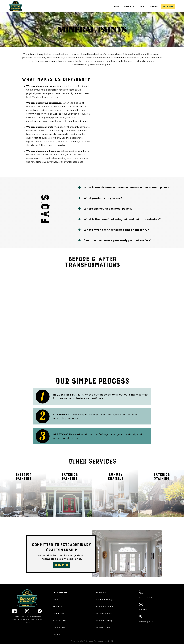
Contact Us (58, 613)
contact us (61, 565)
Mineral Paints (103, 628)
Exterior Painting (104, 607)
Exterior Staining (104, 621)
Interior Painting (104, 599)
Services (128, 6)
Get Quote (168, 6)
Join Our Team (60, 620)
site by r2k (109, 641)
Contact (155, 6)
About (143, 6)
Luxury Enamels (104, 614)
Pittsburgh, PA (146, 622)
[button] (129, 6)
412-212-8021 (146, 598)
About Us (57, 606)
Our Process (59, 627)
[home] (16, 6)
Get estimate (60, 592)
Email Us (144, 610)
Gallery (56, 634)
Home (116, 6)
